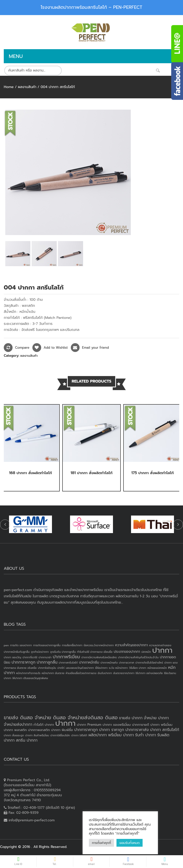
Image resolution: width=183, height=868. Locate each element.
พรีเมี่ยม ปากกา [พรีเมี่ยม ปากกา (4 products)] (121, 735)
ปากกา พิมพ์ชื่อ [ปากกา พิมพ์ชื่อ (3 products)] (62, 730)
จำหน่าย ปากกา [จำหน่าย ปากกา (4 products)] (156, 718)
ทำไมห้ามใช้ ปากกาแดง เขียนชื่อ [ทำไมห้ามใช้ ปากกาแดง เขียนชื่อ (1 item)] (95, 652)
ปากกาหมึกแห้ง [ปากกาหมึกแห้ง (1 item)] (109, 663)
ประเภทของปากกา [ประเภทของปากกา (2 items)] (127, 652)
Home (9, 87)
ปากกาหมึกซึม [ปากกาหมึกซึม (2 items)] (89, 662)
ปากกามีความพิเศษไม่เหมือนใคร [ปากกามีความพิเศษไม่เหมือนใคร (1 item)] (99, 657)
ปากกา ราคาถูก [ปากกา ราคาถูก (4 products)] (112, 730)
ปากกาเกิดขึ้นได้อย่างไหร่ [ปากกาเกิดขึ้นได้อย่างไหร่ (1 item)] (149, 663)
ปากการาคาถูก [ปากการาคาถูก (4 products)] (86, 730)
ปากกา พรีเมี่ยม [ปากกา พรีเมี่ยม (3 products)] (161, 725)
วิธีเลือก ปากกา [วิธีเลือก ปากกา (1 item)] (138, 668)
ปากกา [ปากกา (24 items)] (162, 650)
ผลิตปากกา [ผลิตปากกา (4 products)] (98, 735)
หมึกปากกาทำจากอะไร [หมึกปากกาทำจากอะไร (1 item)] (28, 673)
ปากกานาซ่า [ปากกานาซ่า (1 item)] (45, 657)
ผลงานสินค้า (27, 87)
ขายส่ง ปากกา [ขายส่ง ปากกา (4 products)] (131, 718)
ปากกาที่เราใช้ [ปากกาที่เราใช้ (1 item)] (30, 657)
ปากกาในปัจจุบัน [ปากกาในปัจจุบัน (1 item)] (47, 668)
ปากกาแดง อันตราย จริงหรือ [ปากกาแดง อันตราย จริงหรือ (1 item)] (20, 668)
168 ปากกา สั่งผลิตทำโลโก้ (31, 473)
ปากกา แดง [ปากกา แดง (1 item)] (171, 663)
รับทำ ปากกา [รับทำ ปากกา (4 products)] (145, 735)
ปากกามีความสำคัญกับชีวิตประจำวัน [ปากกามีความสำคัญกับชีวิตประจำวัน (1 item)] (138, 657)
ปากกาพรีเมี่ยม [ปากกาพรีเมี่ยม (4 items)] (66, 657)
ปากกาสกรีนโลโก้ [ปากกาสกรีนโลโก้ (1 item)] (68, 663)
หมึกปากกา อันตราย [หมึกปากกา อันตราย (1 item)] (53, 673)
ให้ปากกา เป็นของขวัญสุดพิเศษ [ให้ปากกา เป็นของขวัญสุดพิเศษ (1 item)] (30, 678)
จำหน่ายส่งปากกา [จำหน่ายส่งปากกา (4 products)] (18, 725)
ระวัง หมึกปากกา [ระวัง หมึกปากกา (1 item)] (118, 668)
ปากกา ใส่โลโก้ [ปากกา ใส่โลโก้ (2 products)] (79, 735)
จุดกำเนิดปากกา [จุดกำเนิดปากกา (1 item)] (40, 652)
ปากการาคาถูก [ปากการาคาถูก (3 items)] (23, 662)
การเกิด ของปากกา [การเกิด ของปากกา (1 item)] (21, 645)
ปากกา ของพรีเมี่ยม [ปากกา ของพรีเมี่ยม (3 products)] (117, 725)
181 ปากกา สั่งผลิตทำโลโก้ (92, 473)
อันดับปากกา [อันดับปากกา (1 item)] (105, 673)
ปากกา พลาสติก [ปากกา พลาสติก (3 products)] (15, 730)
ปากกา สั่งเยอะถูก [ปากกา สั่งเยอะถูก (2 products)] (14, 735)
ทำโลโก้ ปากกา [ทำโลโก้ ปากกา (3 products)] (44, 725)
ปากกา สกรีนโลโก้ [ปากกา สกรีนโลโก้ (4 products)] (165, 730)
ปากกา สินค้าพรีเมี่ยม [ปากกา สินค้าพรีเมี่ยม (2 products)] (37, 735)
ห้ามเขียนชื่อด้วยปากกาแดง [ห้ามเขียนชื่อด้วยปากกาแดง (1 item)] (81, 673)
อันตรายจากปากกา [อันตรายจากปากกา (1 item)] (124, 673)
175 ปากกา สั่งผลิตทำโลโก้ (152, 473)
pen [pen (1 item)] (6, 645)
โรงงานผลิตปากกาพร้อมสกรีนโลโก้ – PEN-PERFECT (92, 7)
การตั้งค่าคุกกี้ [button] (101, 843)
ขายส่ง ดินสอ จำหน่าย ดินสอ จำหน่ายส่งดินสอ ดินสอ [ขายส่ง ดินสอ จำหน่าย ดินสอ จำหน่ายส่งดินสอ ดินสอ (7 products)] (61, 717)
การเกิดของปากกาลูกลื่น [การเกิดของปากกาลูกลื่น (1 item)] (47, 645)
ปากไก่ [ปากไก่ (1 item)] (61, 668)
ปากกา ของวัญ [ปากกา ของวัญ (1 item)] (13, 657)
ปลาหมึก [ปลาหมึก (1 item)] (146, 652)
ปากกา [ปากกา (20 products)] (65, 723)
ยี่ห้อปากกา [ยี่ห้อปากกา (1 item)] (101, 668)
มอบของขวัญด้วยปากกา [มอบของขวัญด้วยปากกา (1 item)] (80, 668)
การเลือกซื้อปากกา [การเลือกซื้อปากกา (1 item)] (72, 645)
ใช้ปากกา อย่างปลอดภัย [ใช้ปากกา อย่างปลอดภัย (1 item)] (149, 673)
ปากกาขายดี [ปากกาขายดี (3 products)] (141, 725)
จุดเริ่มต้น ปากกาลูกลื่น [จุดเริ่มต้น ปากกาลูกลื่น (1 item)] (63, 652)
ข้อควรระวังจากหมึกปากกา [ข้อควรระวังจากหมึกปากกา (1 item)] (99, 645)
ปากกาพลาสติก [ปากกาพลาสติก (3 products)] (39, 730)
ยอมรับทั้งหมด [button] (130, 843)
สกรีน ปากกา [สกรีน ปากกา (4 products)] (27, 740)
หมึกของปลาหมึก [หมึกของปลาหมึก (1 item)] (157, 668)
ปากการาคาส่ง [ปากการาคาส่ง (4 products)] (137, 730)
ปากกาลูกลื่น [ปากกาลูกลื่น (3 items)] (47, 662)
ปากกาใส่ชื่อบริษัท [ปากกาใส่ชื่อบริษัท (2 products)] (60, 735)
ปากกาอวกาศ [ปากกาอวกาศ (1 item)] (127, 663)
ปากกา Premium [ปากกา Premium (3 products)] (89, 725)
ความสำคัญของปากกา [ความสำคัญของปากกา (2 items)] (131, 645)
